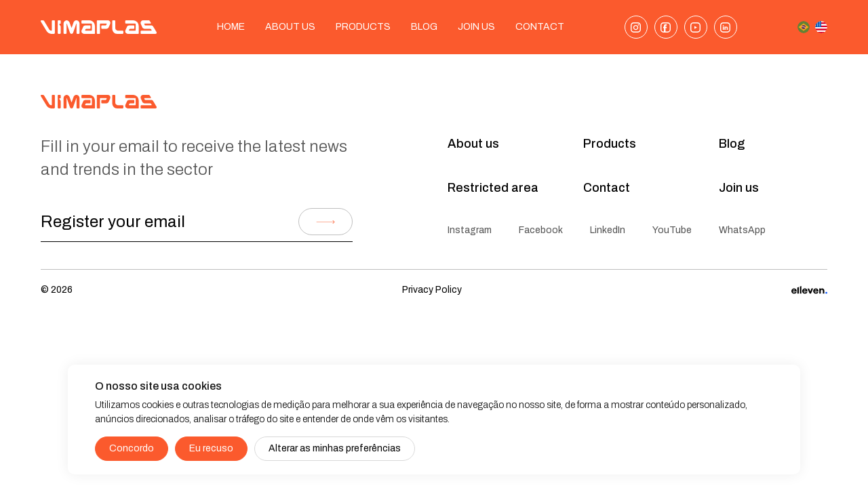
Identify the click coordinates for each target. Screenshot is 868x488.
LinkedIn (608, 230)
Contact (540, 27)
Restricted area (493, 188)
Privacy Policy (432, 290)
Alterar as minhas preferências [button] (335, 448)
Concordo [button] (132, 448)
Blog (424, 27)
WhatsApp (742, 230)
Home (231, 27)
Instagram (470, 230)
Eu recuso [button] (211, 448)
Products (363, 27)
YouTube (672, 230)
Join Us (476, 27)
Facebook (541, 230)
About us (290, 27)
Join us (739, 188)
